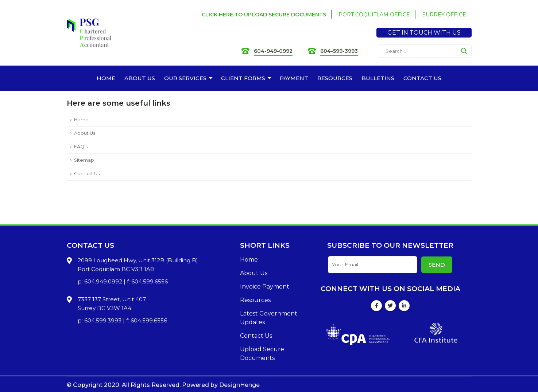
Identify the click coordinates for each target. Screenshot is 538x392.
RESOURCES (335, 78)
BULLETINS (378, 78)
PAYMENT (294, 78)
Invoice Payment (265, 287)
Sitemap (84, 160)
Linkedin (404, 306)
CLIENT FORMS (243, 78)
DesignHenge (239, 385)
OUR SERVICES (185, 78)
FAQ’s (81, 147)
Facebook (376, 306)
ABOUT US (140, 78)
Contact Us (87, 174)
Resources (255, 300)
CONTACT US (422, 78)
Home (81, 120)
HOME (106, 78)
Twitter (390, 306)
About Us (85, 133)
